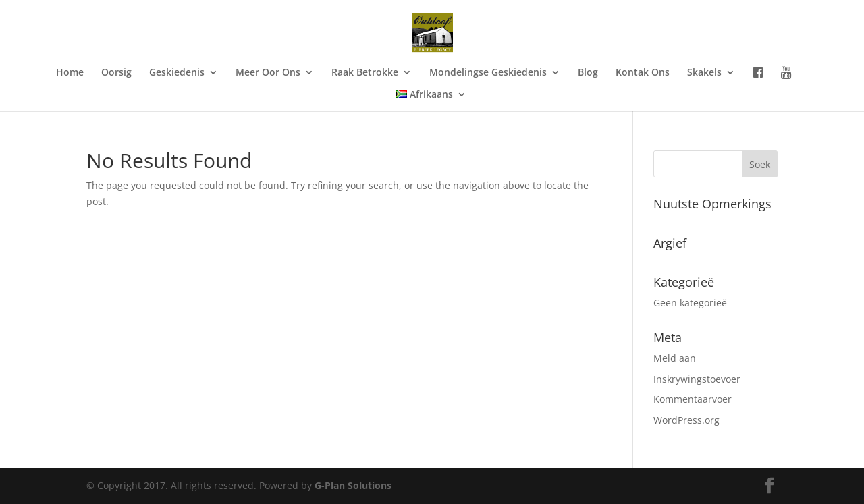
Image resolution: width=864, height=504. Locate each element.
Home (70, 73)
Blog (588, 73)
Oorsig (116, 73)
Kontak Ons (643, 73)
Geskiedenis (177, 73)
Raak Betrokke (365, 73)
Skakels (704, 73)
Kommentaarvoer (693, 399)
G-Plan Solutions (353, 485)
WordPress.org (686, 420)
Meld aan (675, 358)
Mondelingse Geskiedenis (488, 73)
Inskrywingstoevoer (697, 379)
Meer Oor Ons (268, 73)
